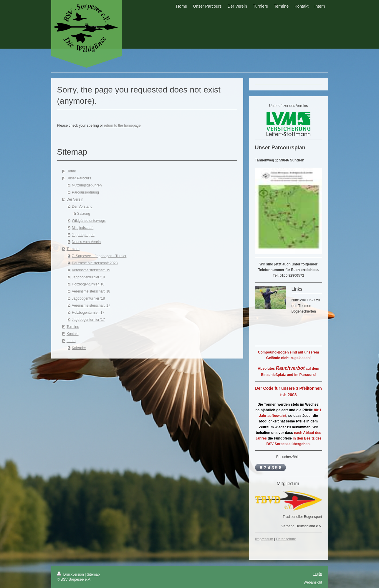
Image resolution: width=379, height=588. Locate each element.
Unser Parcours (79, 178)
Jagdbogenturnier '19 (88, 277)
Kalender (79, 348)
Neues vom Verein (86, 242)
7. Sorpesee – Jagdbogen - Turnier (99, 256)
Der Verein (75, 199)
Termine (73, 327)
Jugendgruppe (83, 235)
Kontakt (73, 334)
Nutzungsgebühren (87, 185)
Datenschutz (286, 539)
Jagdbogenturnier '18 (88, 298)
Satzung (84, 214)
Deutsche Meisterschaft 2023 (95, 263)
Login (318, 574)
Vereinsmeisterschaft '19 (91, 270)
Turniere (73, 249)
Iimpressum (264, 539)
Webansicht (313, 582)
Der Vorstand (82, 207)
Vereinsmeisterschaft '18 (91, 291)
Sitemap (93, 574)
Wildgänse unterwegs (89, 221)
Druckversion (71, 574)
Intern (71, 341)
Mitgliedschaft (83, 228)
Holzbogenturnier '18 (88, 284)
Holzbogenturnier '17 (88, 313)
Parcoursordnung (85, 192)
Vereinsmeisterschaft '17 (91, 305)
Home (71, 171)
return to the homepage (122, 125)
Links (311, 300)
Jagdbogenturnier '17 (88, 320)
